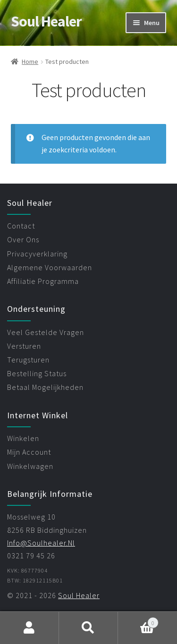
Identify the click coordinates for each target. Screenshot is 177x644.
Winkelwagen (138, 621)
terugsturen (28, 360)
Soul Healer (46, 21)
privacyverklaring (37, 254)
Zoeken (88, 628)
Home (30, 62)
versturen (24, 346)
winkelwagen (30, 466)
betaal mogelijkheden (45, 387)
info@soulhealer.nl (41, 543)
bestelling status (37, 373)
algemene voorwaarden (50, 267)
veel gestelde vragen (46, 332)
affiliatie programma (43, 281)
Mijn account (29, 628)
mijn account (29, 452)
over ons (23, 239)
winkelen (23, 438)
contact (21, 226)
